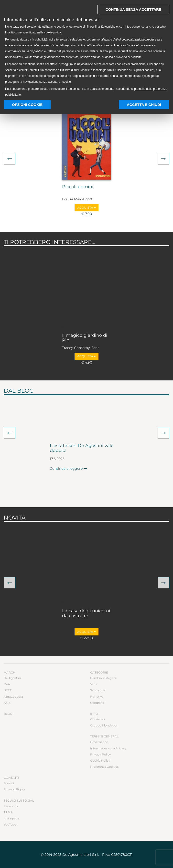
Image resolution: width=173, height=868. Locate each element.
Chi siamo (97, 719)
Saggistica (98, 690)
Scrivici (9, 783)
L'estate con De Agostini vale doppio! (82, 448)
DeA (7, 684)
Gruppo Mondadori (104, 725)
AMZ (7, 703)
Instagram (11, 818)
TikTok (8, 812)
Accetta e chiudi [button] (144, 105)
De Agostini (12, 678)
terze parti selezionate (70, 40)
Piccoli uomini (78, 187)
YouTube (10, 824)
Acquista (86, 208)
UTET (8, 690)
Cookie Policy (100, 761)
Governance (99, 742)
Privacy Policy (101, 754)
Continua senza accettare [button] (133, 9)
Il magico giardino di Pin (85, 338)
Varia (94, 684)
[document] (86, 49)
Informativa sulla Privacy (108, 748)
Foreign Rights (15, 789)
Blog (8, 714)
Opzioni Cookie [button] (27, 105)
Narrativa (97, 697)
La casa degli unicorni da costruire (86, 613)
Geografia (97, 703)
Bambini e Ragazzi (104, 678)
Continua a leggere (68, 469)
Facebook (11, 806)
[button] (10, 159)
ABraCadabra (13, 697)
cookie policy (52, 32)
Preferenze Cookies (104, 767)
